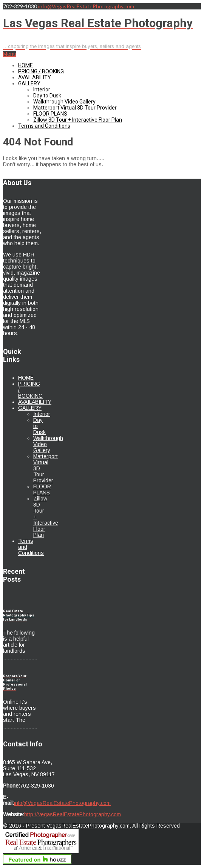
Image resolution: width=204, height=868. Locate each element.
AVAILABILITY (35, 77)
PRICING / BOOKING (41, 71)
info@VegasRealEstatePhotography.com (86, 6)
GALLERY (29, 83)
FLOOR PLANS (50, 114)
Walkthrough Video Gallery (64, 102)
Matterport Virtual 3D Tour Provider (75, 108)
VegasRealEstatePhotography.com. (89, 826)
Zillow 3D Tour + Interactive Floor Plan (78, 120)
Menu (10, 54)
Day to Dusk (47, 96)
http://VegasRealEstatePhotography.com (73, 814)
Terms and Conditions (44, 126)
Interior (42, 90)
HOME (25, 65)
